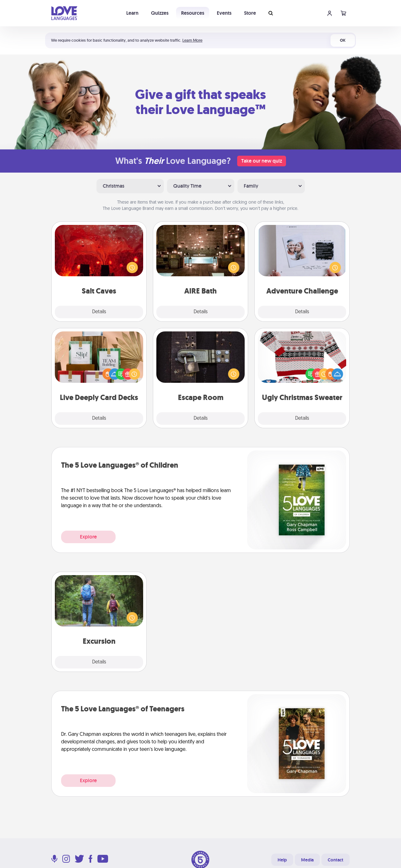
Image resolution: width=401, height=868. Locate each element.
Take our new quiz (262, 161)
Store (250, 13)
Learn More (192, 40)
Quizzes (160, 13)
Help (282, 860)
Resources (193, 13)
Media (307, 860)
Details (99, 312)
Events (224, 13)
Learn (132, 13)
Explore (88, 537)
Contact (336, 860)
